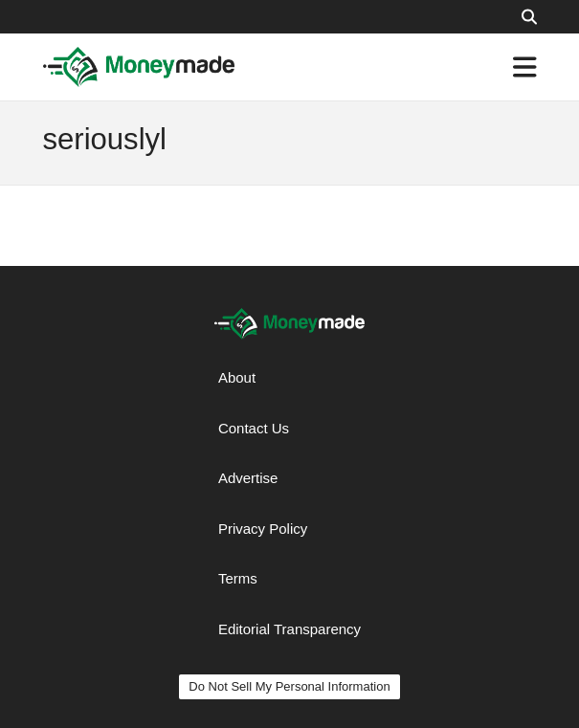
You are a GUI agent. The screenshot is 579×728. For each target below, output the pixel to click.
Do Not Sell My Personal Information (289, 686)
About (237, 377)
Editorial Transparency (289, 629)
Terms (238, 578)
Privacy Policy (263, 529)
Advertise (248, 478)
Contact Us (254, 428)
